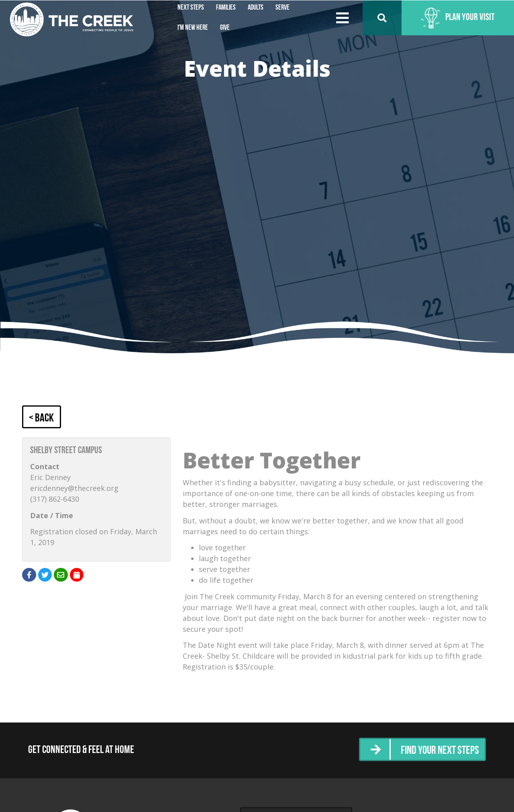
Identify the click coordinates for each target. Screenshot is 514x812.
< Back (42, 418)
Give (225, 28)
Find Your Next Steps (437, 751)
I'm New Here (193, 28)
